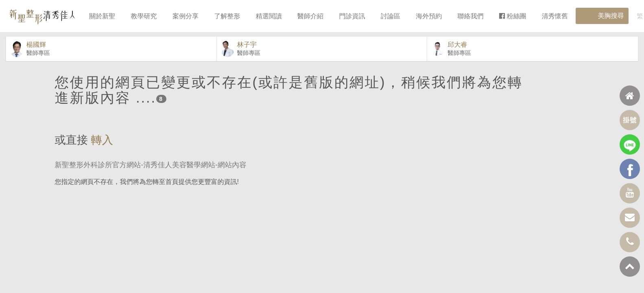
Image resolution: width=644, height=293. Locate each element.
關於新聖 (102, 16)
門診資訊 (352, 16)
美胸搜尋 (602, 16)
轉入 (102, 153)
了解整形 (227, 16)
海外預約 (429, 16)
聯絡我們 (471, 16)
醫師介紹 (310, 16)
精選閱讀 (269, 16)
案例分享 (186, 16)
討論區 (391, 16)
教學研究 (144, 16)
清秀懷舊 (555, 16)
